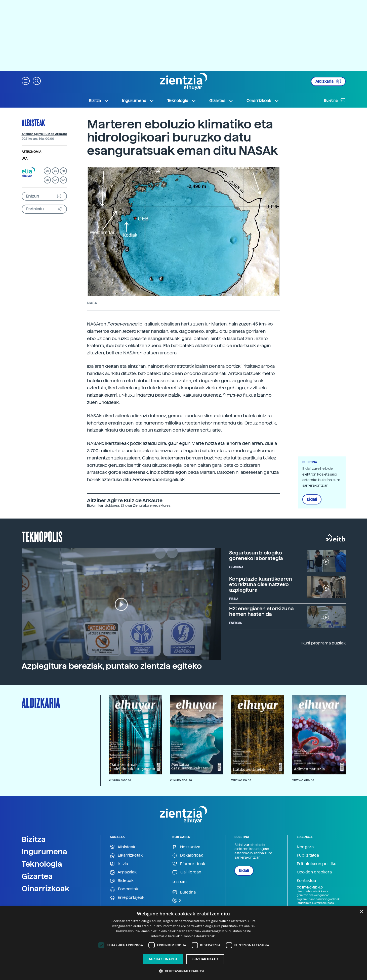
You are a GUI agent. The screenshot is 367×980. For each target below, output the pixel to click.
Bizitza (34, 839)
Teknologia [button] (182, 101)
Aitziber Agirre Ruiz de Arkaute (44, 134)
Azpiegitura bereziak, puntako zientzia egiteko (112, 666)
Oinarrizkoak (46, 889)
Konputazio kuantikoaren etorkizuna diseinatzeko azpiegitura (261, 584)
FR (63, 171)
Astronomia (31, 152)
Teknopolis (42, 536)
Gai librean (187, 872)
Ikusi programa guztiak (323, 643)
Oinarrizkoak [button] (263, 101)
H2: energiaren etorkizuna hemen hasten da (261, 611)
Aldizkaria (328, 81)
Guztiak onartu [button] (163, 959)
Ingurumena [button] (138, 101)
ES (55, 171)
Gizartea (37, 876)
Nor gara (305, 847)
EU (47, 171)
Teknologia (42, 864)
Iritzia (119, 864)
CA (55, 180)
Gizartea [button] (221, 101)
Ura (25, 159)
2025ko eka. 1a (303, 780)
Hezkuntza (186, 847)
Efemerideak (189, 864)
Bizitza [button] (99, 101)
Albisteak (33, 123)
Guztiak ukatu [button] (205, 959)
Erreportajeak (127, 898)
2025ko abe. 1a (181, 780)
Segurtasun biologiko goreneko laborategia (256, 555)
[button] (26, 81)
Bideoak (122, 881)
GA (63, 180)
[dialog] (184, 943)
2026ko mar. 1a (120, 780)
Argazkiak (123, 872)
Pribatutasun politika (317, 864)
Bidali (312, 499)
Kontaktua (306, 881)
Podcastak (124, 889)
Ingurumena (44, 852)
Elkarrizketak (126, 855)
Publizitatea (308, 855)
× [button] (361, 912)
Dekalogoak (188, 855)
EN (47, 180)
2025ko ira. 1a (241, 780)
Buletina (335, 100)
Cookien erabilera (314, 872)
